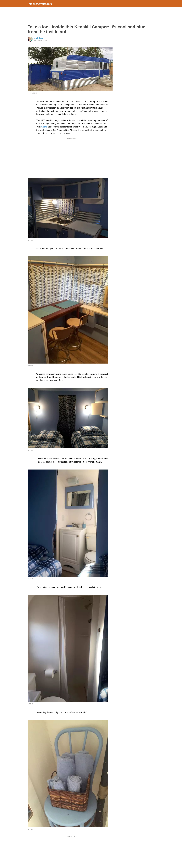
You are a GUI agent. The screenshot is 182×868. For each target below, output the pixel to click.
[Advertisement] (91, 16)
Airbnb (44, 127)
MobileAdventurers (40, 4)
